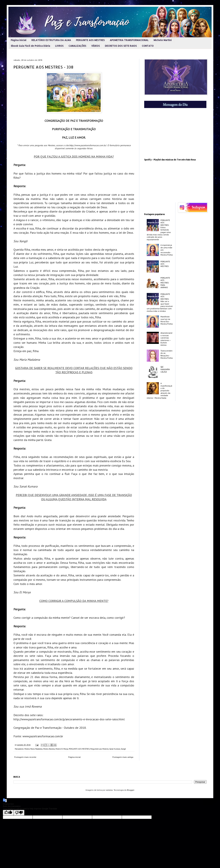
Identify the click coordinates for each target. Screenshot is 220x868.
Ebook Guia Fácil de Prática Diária (31, 46)
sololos (109, 790)
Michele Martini (163, 40)
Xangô (123, 749)
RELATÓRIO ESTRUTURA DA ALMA (51, 40)
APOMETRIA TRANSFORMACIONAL (129, 40)
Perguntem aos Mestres (99, 749)
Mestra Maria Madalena (33, 749)
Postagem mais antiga (123, 757)
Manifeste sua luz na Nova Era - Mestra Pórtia (167, 320)
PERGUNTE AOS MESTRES (90, 40)
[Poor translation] (19, 813)
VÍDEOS (96, 46)
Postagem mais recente (25, 757)
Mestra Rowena (49, 749)
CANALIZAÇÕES (77, 46)
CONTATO (148, 46)
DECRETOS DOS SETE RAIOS (121, 46)
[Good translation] (8, 813)
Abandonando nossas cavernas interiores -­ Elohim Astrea (166, 339)
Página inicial (19, 40)
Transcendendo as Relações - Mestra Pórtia (167, 354)
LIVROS (59, 46)
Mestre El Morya (62, 749)
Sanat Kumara (115, 749)
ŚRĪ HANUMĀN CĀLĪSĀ (165, 369)
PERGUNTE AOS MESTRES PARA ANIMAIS (165, 283)
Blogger (131, 790)
